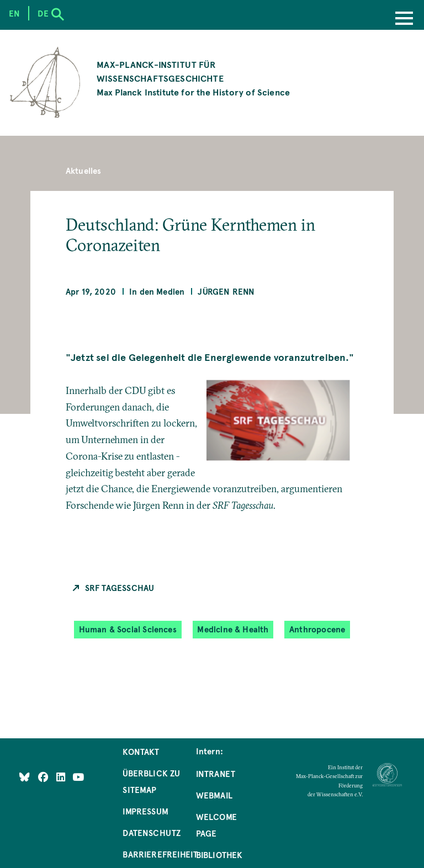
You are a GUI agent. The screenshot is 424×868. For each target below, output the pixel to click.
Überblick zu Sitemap (151, 781)
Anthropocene (317, 629)
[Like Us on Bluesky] (25, 777)
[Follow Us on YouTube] (78, 777)
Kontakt (141, 752)
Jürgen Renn (226, 291)
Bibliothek (219, 855)
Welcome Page (216, 825)
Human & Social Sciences (128, 629)
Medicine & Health (233, 629)
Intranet (216, 774)
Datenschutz (152, 833)
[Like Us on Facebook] (44, 777)
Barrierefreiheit (160, 854)
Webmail (214, 795)
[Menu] (404, 19)
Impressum (145, 811)
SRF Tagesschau (120, 588)
